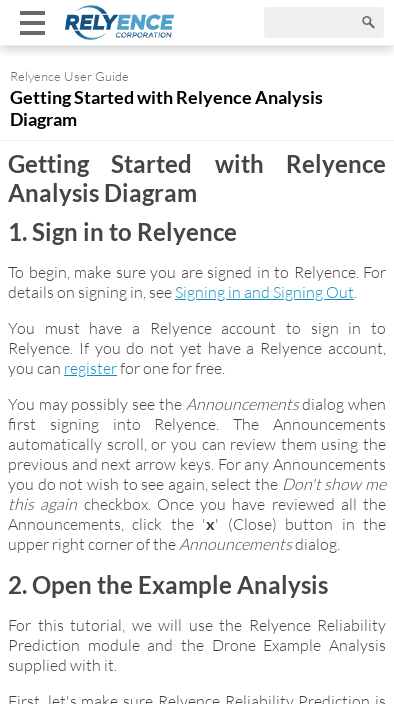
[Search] (324, 22)
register (90, 368)
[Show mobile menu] (32, 22)
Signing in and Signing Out (264, 292)
